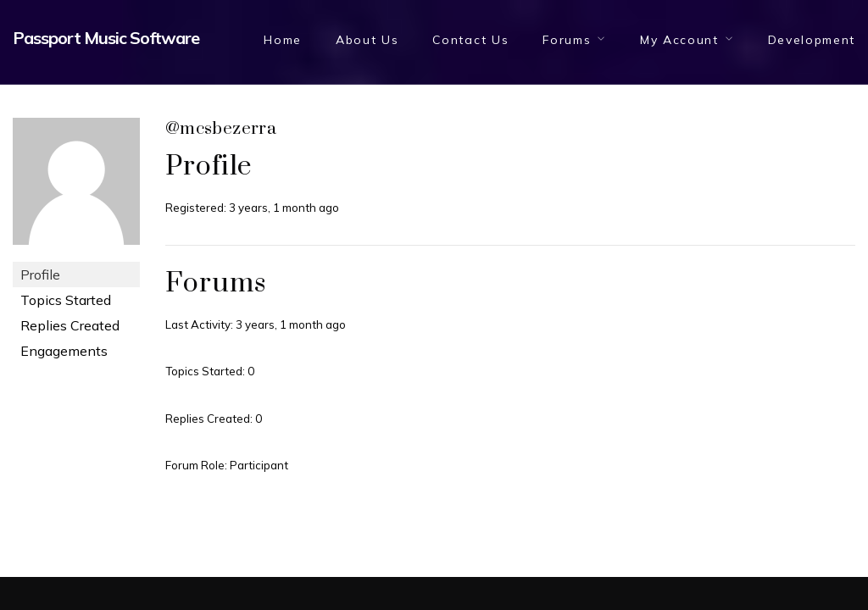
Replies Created (70, 325)
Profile (40, 274)
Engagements (64, 351)
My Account (679, 40)
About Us (367, 40)
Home (283, 40)
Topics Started (66, 300)
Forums (567, 40)
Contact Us (470, 40)
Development (812, 40)
